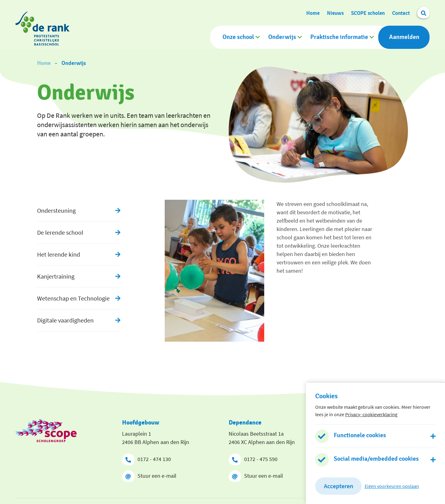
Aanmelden (404, 37)
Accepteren (339, 486)
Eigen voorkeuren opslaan (392, 486)
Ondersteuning (56, 209)
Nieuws (335, 13)
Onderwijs (282, 37)
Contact (401, 13)
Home (313, 13)
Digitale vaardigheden (65, 319)
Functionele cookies (360, 435)
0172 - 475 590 (253, 458)
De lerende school (60, 231)
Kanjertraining (56, 275)
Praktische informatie (339, 37)
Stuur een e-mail (149, 475)
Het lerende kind (59, 253)
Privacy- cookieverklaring (371, 414)
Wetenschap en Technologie (73, 297)
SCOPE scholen (368, 13)
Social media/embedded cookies (376, 459)
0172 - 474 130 (146, 458)
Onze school (238, 37)
